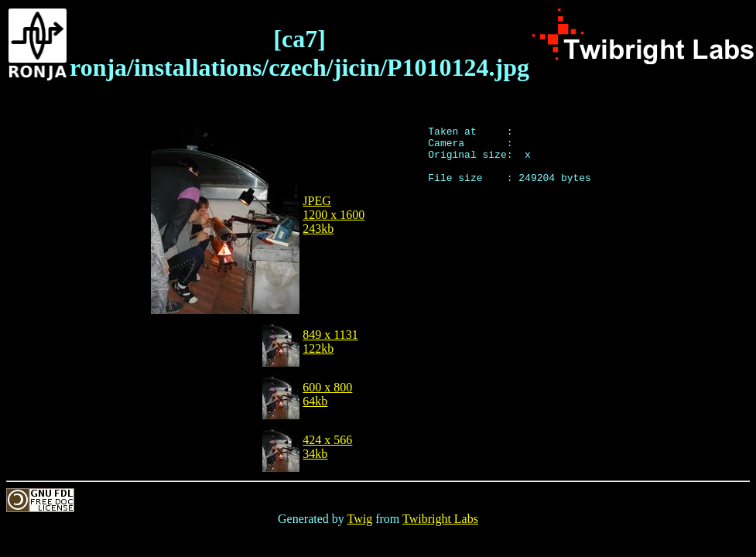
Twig (360, 519)
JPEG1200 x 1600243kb (334, 215)
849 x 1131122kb (330, 342)
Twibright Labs (440, 519)
